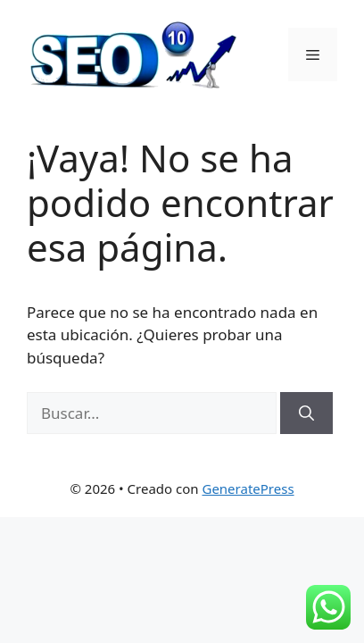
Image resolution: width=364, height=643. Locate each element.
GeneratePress (248, 489)
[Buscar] (306, 413)
